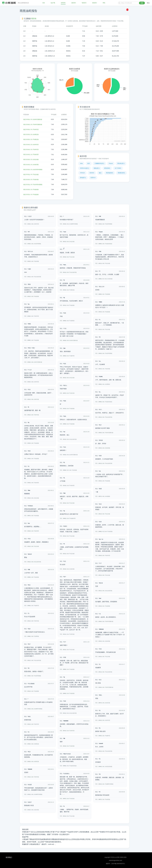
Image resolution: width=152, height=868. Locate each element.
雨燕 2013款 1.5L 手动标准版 (32, 179)
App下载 (53, 3)
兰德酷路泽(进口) (99, 163)
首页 (44, 3)
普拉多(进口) (121, 163)
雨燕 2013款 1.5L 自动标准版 (32, 164)
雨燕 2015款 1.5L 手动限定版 (32, 139)
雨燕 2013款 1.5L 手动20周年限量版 (34, 184)
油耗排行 (74, 3)
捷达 (100, 173)
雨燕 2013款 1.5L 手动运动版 (32, 174)
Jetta (81, 163)
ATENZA (82, 173)
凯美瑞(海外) (110, 173)
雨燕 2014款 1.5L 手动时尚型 (32, 149)
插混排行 (95, 3)
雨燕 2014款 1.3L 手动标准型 (32, 154)
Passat (111, 163)
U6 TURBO (118, 168)
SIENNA (92, 173)
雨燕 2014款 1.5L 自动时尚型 (32, 144)
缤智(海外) (107, 168)
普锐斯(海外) (121, 173)
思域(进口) (83, 178)
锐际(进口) (97, 168)
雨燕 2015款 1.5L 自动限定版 (32, 134)
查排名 (34, 19)
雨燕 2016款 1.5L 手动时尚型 (32, 129)
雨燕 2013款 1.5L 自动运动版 (32, 159)
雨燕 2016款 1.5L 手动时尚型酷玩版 (34, 124)
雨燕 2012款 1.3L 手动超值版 (32, 194)
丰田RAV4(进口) (85, 168)
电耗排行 (84, 3)
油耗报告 (63, 3)
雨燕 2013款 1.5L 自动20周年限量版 (34, 169)
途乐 (89, 163)
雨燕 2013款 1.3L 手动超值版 (32, 189)
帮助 (104, 3)
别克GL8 (93, 178)
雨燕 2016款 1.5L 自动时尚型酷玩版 (34, 119)
